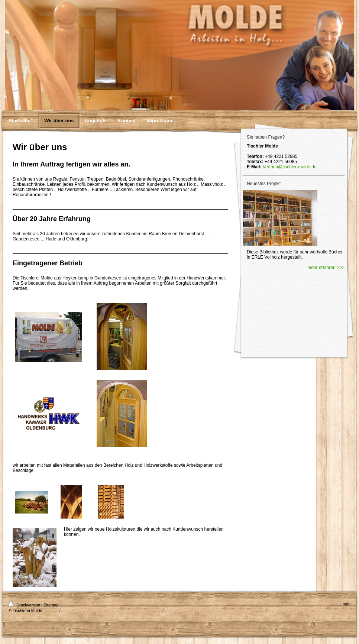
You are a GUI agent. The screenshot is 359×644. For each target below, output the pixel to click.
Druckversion (25, 605)
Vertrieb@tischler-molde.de (290, 167)
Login (345, 604)
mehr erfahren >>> (326, 268)
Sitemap (51, 605)
